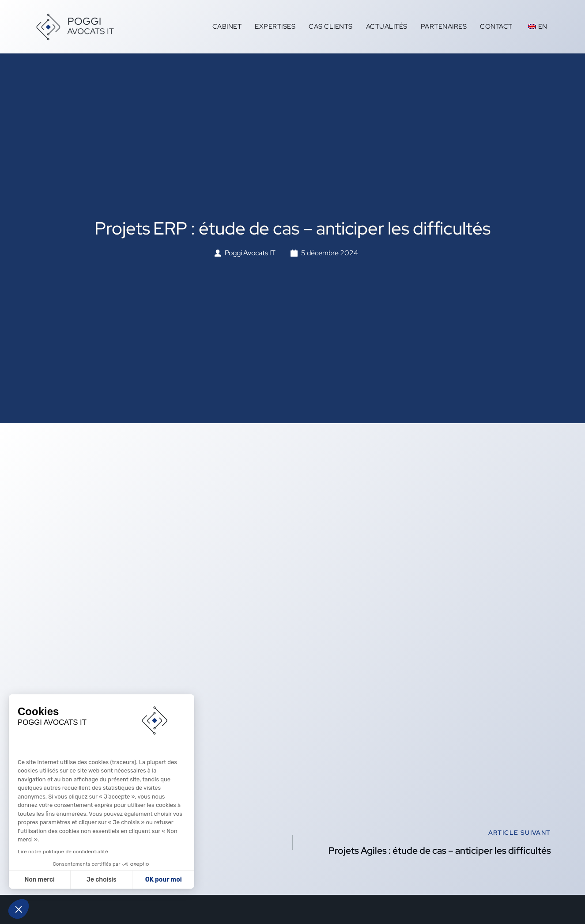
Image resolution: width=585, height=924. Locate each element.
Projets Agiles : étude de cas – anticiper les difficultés (440, 850)
